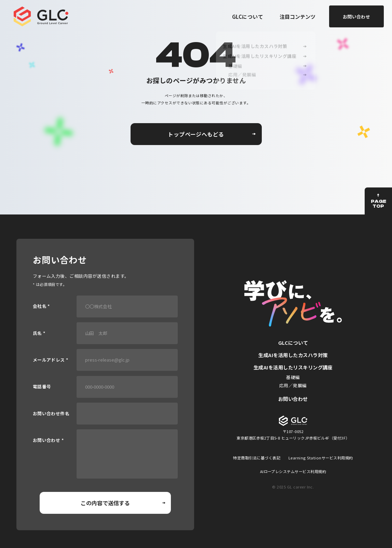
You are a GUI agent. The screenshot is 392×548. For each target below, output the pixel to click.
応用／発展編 (293, 385)
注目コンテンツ (298, 17)
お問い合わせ (293, 399)
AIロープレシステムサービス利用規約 (293, 471)
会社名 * (41, 306)
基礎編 (293, 377)
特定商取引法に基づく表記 (257, 458)
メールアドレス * (51, 360)
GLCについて (248, 17)
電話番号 (42, 387)
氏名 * (39, 333)
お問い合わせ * (48, 440)
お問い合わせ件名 (51, 414)
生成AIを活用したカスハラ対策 (293, 355)
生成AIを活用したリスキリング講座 (293, 367)
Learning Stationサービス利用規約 (321, 458)
